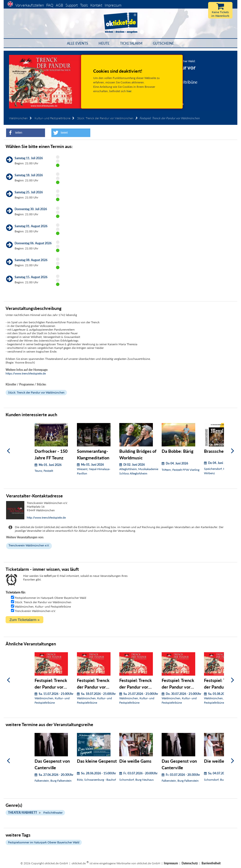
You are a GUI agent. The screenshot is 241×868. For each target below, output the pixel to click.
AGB (59, 5)
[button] (26, 133)
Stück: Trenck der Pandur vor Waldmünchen (105, 118)
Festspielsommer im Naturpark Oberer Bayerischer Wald (51, 598)
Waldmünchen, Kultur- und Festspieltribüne (43, 607)
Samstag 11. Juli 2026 (29, 158)
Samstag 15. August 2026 (31, 277)
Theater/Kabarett (23, 813)
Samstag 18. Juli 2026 (29, 175)
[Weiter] (233, 451)
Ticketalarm (131, 43)
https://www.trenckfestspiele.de (26, 373)
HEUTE (104, 43)
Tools (84, 5)
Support (72, 5)
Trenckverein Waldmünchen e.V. (29, 545)
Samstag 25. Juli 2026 (29, 192)
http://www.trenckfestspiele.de (46, 518)
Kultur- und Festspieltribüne (52, 118)
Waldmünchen (18, 118)
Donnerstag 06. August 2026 (33, 243)
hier (129, 91)
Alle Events (78, 43)
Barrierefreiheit (211, 863)
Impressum (113, 5)
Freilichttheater (53, 813)
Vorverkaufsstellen (30, 5)
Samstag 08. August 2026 (31, 260)
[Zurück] (8, 451)
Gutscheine (163, 43)
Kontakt (96, 5)
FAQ (50, 5)
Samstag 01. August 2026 (31, 226)
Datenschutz (190, 863)
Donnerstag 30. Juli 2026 (31, 209)
